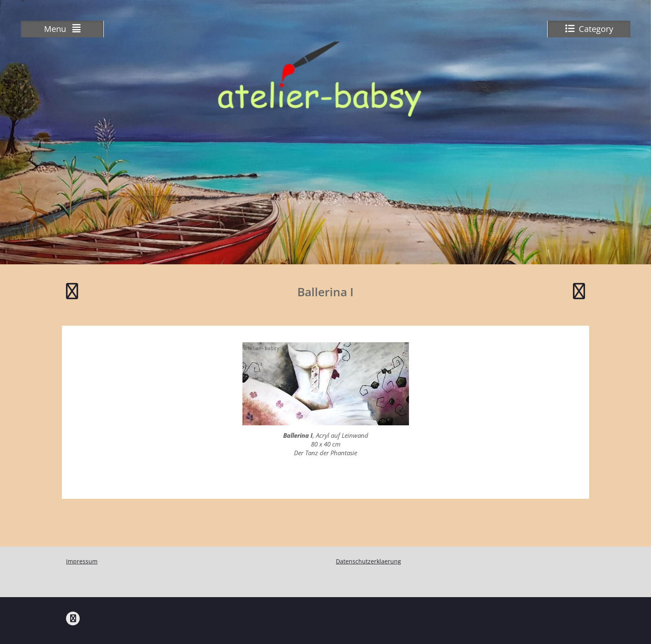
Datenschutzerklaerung (368, 561)
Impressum (82, 561)
